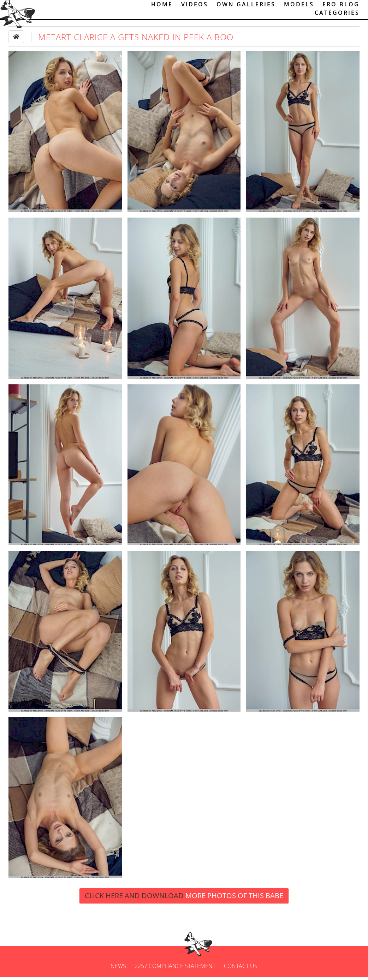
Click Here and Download (184, 899)
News (118, 969)
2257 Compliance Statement (175, 969)
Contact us (241, 969)
